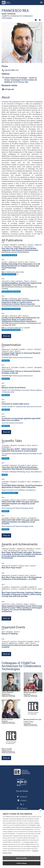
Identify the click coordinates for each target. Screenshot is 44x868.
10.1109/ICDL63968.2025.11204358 (16, 328)
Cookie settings (22, 863)
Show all (6, 336)
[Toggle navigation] (41, 3)
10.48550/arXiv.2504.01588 (13, 272)
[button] (36, 20)
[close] (41, 811)
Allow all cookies (22, 858)
